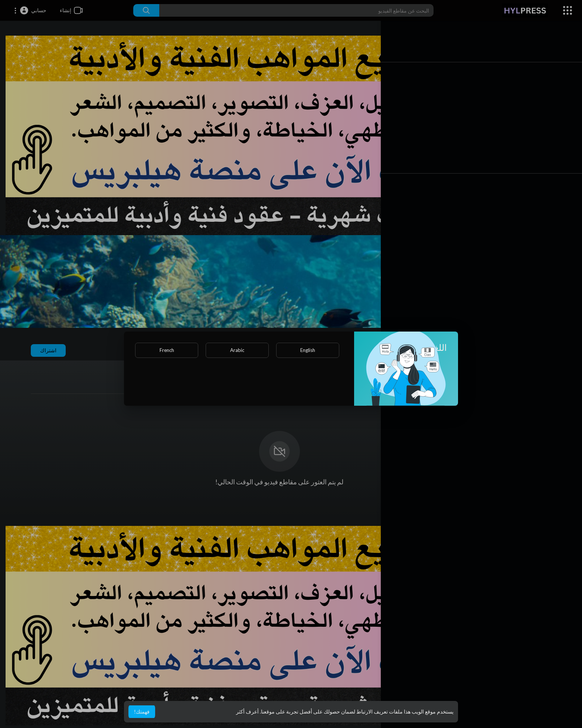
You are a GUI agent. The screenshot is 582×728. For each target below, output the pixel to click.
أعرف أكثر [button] (247, 711)
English (308, 350)
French (167, 350)
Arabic (237, 350)
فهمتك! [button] (142, 711)
